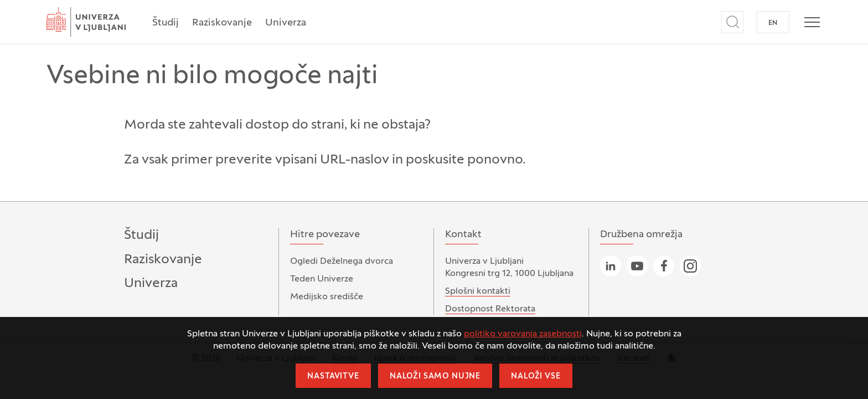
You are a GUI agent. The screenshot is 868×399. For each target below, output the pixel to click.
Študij (166, 23)
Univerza (286, 23)
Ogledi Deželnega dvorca (342, 262)
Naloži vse (536, 377)
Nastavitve (333, 377)
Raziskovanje (222, 23)
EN (773, 23)
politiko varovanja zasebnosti (523, 334)
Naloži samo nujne (435, 377)
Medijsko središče (327, 297)
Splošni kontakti (478, 291)
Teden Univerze (322, 279)
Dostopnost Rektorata (490, 309)
